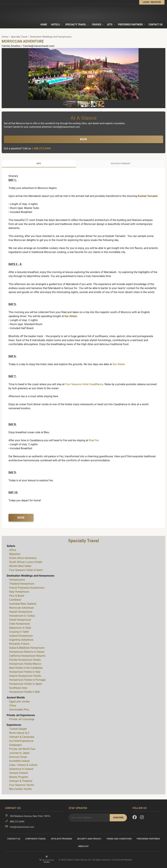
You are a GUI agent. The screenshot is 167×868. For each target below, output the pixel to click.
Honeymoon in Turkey (22, 616)
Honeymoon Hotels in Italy (25, 672)
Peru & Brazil (17, 596)
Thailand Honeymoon (22, 584)
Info (39, 164)
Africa (13, 550)
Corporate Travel (36, 839)
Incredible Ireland (19, 761)
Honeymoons (17, 580)
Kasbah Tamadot (148, 196)
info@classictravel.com (22, 827)
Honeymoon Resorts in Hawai (27, 652)
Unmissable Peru (19, 710)
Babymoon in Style (20, 628)
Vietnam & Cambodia (22, 737)
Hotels (55, 25)
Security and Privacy (89, 839)
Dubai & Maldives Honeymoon (27, 648)
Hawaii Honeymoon (21, 612)
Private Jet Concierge (22, 719)
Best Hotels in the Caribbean (26, 668)
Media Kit (83, 846)
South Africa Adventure (23, 558)
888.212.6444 (17, 822)
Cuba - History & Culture (23, 765)
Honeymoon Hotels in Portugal (27, 680)
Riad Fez (94, 440)
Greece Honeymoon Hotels (25, 676)
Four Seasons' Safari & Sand (26, 570)
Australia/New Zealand (23, 604)
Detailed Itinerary (120, 164)
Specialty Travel (19, 37)
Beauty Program (19, 777)
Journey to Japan (19, 753)
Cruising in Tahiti (19, 632)
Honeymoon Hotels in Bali (24, 692)
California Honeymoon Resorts (27, 656)
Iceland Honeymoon (21, 636)
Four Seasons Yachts (22, 785)
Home (44, 25)
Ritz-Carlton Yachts (20, 789)
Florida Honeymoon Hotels (25, 660)
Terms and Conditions (119, 839)
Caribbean (15, 600)
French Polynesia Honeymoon (27, 588)
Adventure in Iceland (21, 769)
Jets (110, 25)
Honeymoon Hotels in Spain (26, 684)
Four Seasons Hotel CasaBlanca (84, 384)
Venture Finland (18, 773)
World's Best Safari (20, 566)
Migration (15, 554)
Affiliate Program (62, 839)
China (13, 706)
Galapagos (15, 745)
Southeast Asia (18, 688)
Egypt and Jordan (19, 702)
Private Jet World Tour (22, 749)
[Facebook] (135, 818)
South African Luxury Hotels (26, 562)
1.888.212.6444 (41, 148)
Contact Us (156, 25)
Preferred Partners (130, 25)
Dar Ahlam (71, 316)
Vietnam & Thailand (21, 781)
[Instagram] (142, 818)
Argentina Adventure (21, 640)
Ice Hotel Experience (21, 741)
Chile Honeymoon (20, 624)
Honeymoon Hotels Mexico (25, 664)
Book (83, 139)
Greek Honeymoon (20, 620)
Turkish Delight (18, 729)
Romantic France (19, 644)
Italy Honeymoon (19, 592)
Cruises (97, 25)
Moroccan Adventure (21, 608)
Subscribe (118, 818)
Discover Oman (18, 757)
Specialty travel (76, 25)
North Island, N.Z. (19, 733)
